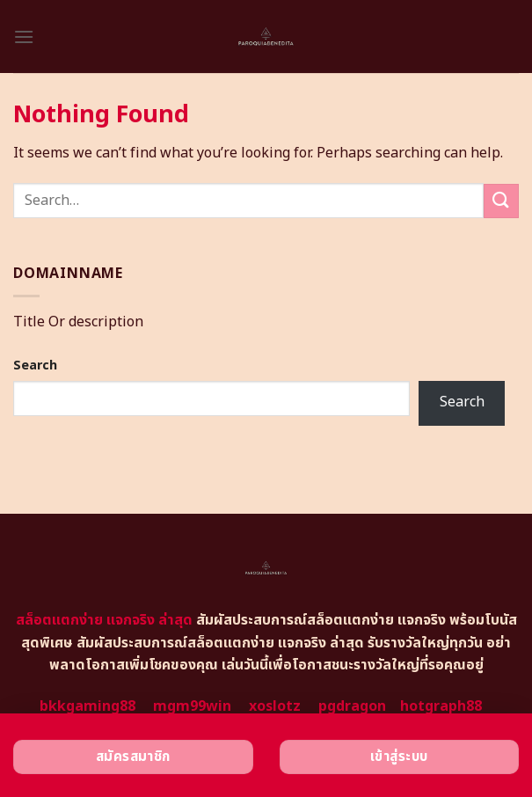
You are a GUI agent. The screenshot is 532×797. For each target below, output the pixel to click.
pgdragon (352, 706)
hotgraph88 (441, 706)
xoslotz (275, 706)
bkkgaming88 (87, 706)
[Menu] (24, 37)
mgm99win (192, 706)
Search (35, 366)
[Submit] (501, 201)
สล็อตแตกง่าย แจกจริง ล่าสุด (104, 620)
